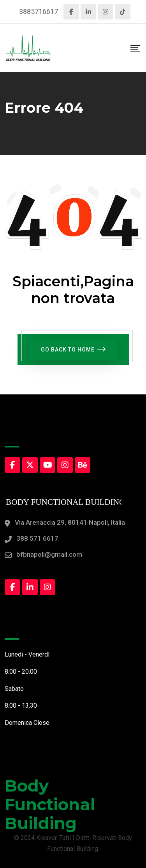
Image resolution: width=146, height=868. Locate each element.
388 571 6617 (37, 538)
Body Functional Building (50, 804)
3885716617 (39, 12)
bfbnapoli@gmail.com (49, 554)
